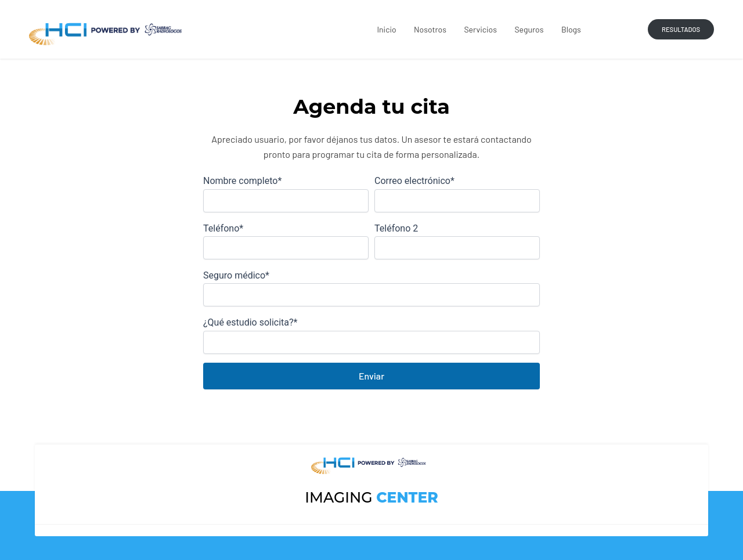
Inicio (387, 29)
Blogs (571, 29)
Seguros (529, 29)
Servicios (481, 29)
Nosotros (431, 29)
